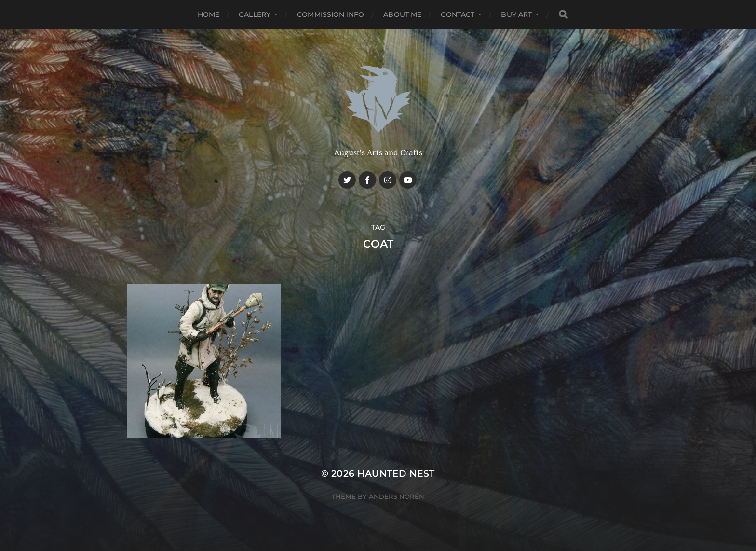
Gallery (255, 14)
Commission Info (331, 14)
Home (209, 14)
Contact (458, 14)
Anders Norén (397, 496)
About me (402, 14)
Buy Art (516, 14)
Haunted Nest (396, 474)
